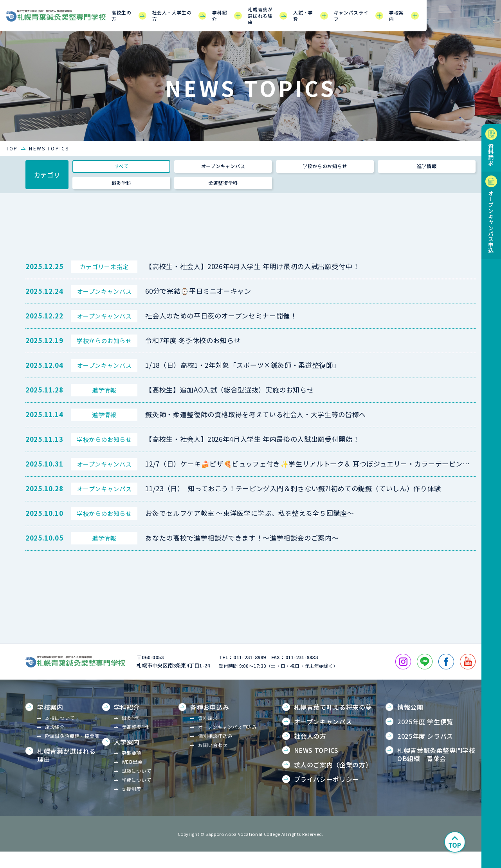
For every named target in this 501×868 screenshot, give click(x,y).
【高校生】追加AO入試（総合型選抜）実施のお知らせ (229, 406)
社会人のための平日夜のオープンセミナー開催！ (221, 332)
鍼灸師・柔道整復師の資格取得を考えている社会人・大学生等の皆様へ (255, 431)
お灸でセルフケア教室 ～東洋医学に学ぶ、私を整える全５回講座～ (250, 529)
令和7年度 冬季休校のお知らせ (193, 357)
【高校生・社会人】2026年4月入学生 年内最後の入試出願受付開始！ (252, 455)
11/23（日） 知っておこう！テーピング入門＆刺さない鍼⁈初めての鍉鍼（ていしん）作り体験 (293, 505)
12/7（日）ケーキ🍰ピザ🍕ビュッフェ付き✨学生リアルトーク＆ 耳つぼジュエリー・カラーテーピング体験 (314, 480)
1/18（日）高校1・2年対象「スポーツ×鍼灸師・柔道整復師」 (242, 381)
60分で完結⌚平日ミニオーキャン (198, 307)
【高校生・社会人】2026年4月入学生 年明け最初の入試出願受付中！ (252, 283)
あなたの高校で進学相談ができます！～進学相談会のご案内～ (242, 554)
